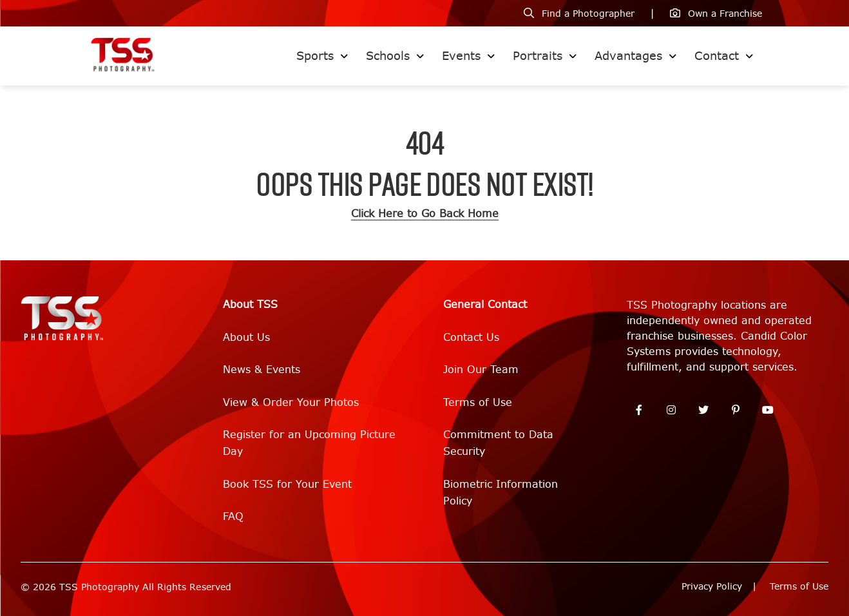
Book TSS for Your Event (287, 484)
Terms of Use (478, 402)
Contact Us (471, 337)
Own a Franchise (725, 14)
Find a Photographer (588, 14)
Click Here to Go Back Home (425, 214)
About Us (246, 337)
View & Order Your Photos (291, 402)
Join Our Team (481, 370)
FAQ (233, 516)
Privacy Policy (712, 587)
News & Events (262, 370)
